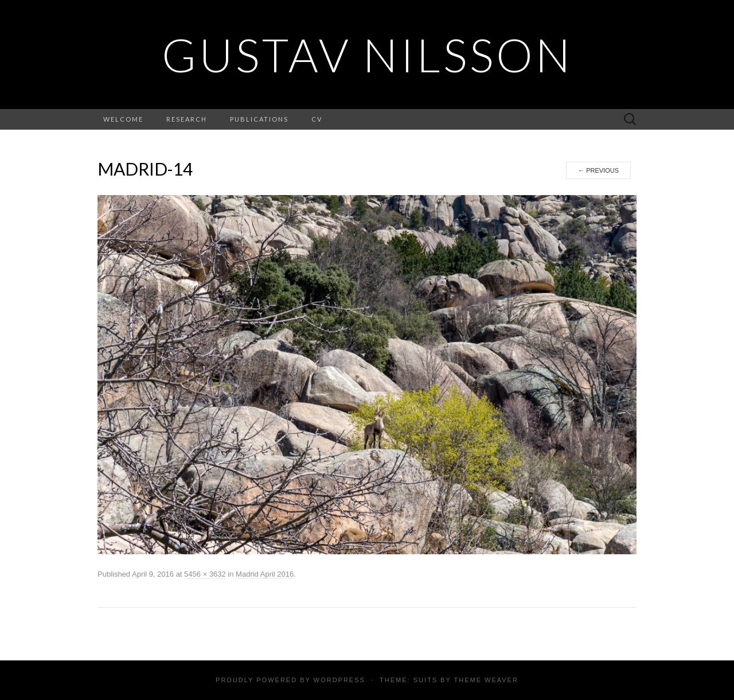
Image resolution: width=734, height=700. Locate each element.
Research (187, 119)
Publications (259, 119)
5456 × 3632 (205, 574)
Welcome (123, 119)
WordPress (339, 680)
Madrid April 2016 (265, 574)
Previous (598, 170)
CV (317, 119)
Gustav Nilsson (367, 55)
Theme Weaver (486, 680)
